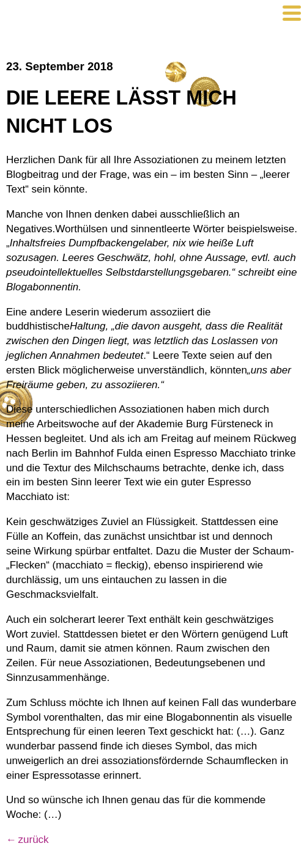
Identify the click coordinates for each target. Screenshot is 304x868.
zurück (34, 840)
